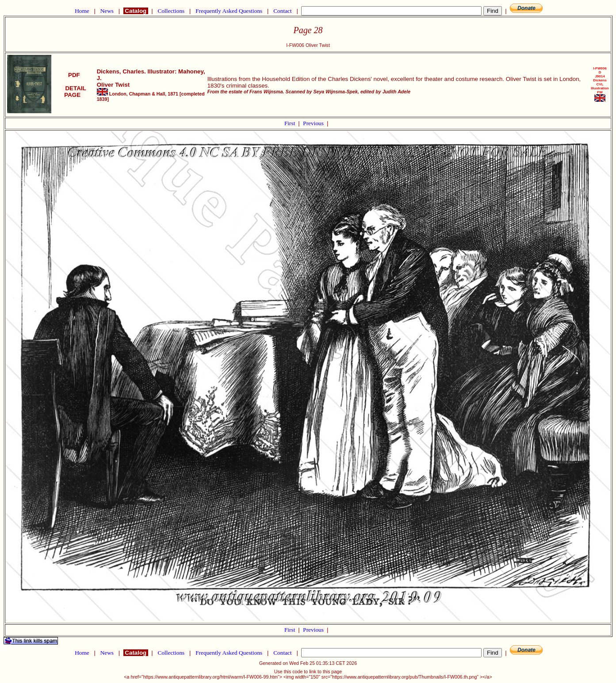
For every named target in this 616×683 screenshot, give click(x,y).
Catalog (136, 11)
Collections (171, 11)
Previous (314, 123)
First (291, 123)
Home (82, 11)
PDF (74, 75)
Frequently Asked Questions (229, 11)
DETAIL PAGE (74, 92)
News (107, 11)
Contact (283, 11)
